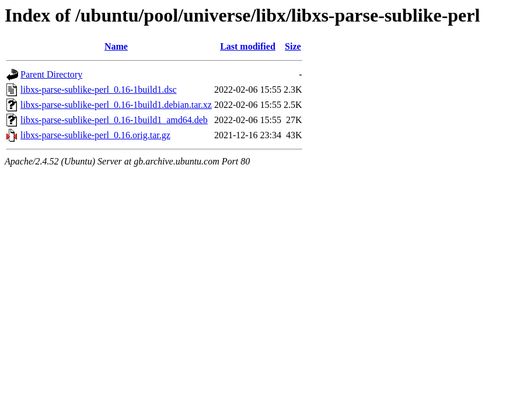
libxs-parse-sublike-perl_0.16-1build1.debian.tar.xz (116, 105)
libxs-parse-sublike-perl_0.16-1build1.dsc (99, 90)
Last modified (248, 46)
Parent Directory (51, 74)
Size (293, 46)
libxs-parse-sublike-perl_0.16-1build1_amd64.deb (114, 120)
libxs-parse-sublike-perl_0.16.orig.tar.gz (95, 135)
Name (116, 46)
